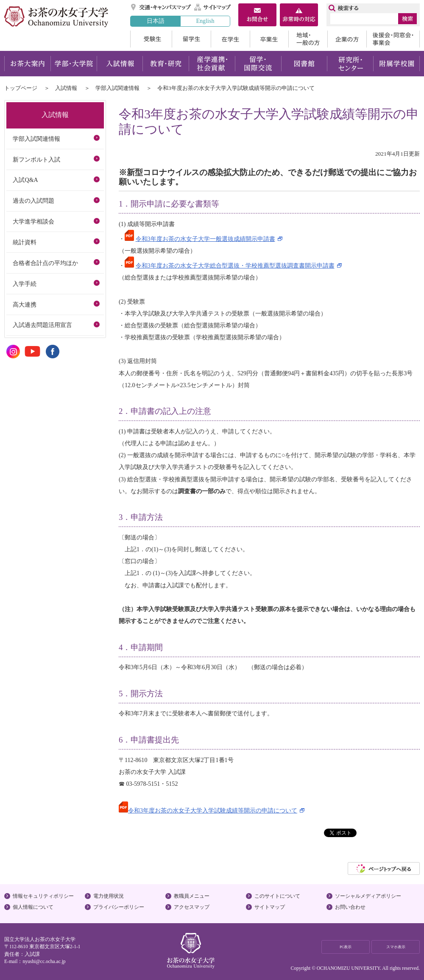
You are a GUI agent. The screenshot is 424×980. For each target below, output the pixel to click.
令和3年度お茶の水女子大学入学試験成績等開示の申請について (213, 810)
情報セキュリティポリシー (43, 896)
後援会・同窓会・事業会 (393, 39)
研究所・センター (350, 64)
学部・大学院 (74, 64)
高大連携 (25, 304)
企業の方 (347, 39)
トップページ (21, 88)
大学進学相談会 (33, 221)
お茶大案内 (27, 64)
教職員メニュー (192, 896)
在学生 (230, 39)
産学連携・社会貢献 (212, 64)
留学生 (191, 39)
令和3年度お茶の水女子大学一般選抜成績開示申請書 (205, 239)
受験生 (151, 39)
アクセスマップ (192, 907)
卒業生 (269, 39)
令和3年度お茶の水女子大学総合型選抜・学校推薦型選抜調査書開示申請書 (235, 265)
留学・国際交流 (258, 64)
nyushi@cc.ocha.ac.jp (44, 961)
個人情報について (33, 907)
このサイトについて (277, 896)
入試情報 (120, 64)
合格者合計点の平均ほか (45, 263)
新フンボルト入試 (36, 159)
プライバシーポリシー (119, 907)
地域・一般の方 (308, 39)
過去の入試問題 (33, 201)
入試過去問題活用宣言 (42, 325)
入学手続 (25, 284)
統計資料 (25, 242)
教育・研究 (166, 64)
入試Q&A (25, 180)
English (205, 21)
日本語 (156, 21)
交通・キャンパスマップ (161, 7)
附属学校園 (397, 64)
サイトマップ (213, 7)
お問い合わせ (350, 907)
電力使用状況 (109, 896)
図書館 (304, 64)
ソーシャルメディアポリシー (368, 896)
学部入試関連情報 (117, 88)
